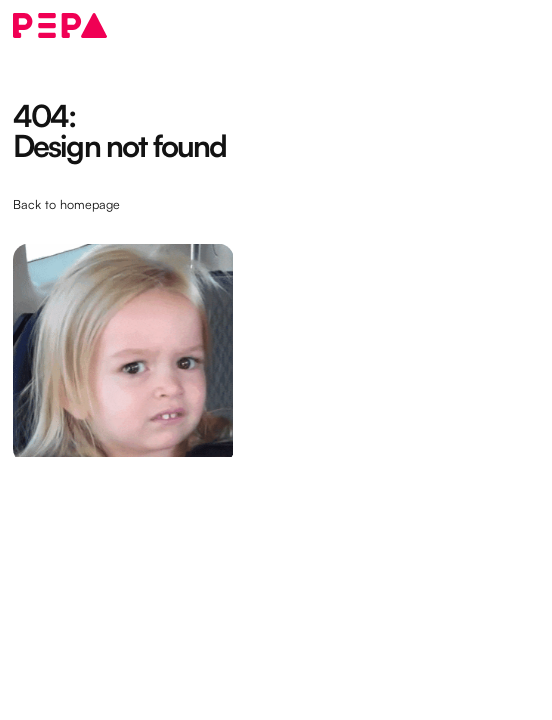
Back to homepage (66, 204)
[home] (60, 25)
